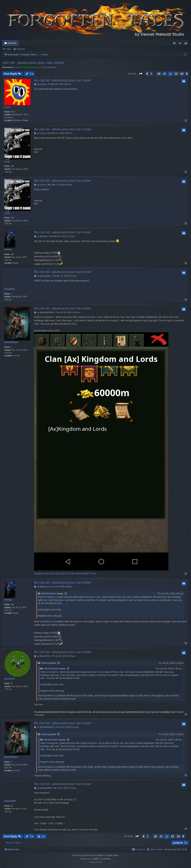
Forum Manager (49, 67)
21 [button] (165, 74)
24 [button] (182, 74)
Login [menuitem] (181, 44)
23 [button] (176, 74)
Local (7, 161)
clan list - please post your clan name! (33, 63)
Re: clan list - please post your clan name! (63, 80)
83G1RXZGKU (11, 342)
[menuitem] (174, 43)
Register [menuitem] (187, 44)
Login (8, 49)
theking (8, 249)
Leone (18, 67)
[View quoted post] (66, 594)
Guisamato (10, 289)
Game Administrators (31, 67)
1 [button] (151, 74)
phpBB (86, 855)
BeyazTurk (9, 679)
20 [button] (159, 74)
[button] (141, 74)
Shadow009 (10, 801)
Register (21, 49)
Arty (89, 859)
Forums (12, 43)
